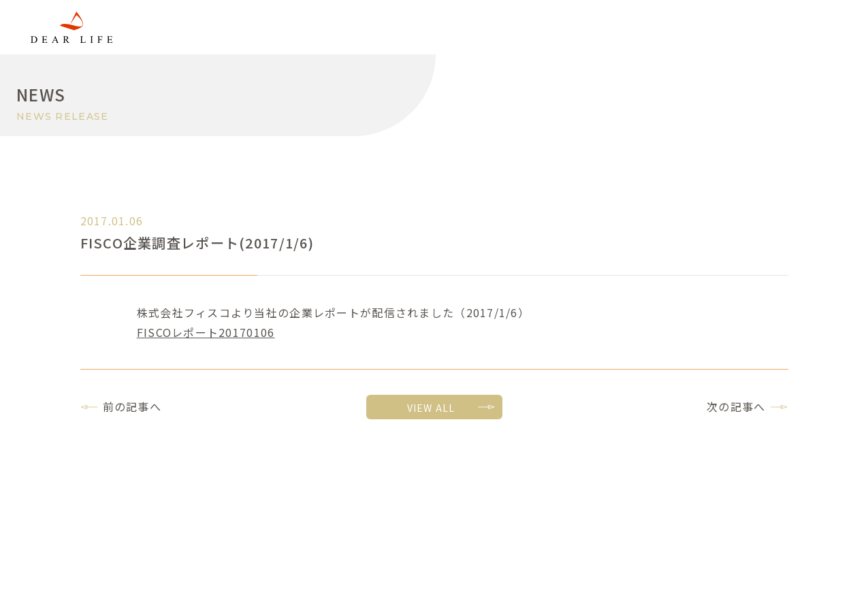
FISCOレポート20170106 (206, 332)
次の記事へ (736, 406)
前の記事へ (132, 406)
